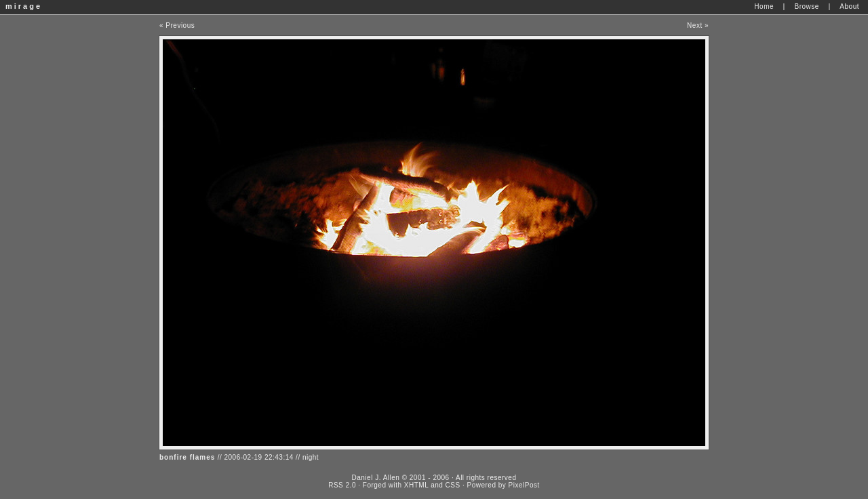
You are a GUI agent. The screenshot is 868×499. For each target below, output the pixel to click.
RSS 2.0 (342, 485)
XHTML (416, 485)
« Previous (177, 25)
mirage (24, 6)
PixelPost (524, 485)
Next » (698, 25)
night (311, 457)
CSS (453, 485)
